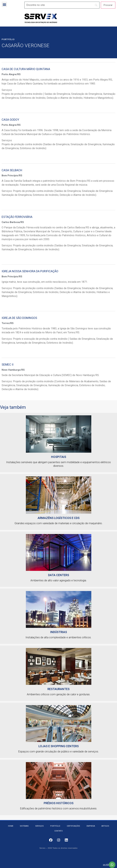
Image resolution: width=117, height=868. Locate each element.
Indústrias (59, 632)
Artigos (105, 826)
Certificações (73, 826)
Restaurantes (58, 689)
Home (11, 826)
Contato (58, 831)
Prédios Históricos (59, 803)
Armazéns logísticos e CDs (59, 518)
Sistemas (24, 826)
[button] (4, 4)
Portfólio (8, 39)
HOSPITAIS (59, 457)
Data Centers (59, 575)
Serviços (39, 826)
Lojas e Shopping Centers (59, 746)
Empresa (91, 826)
